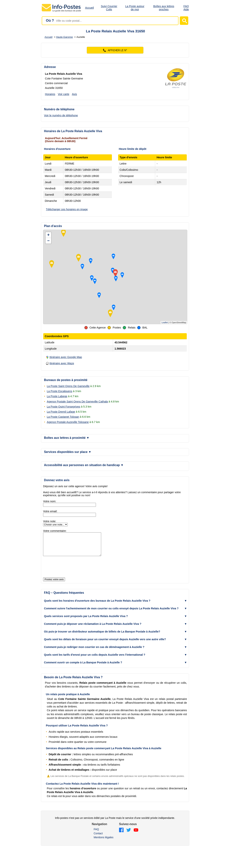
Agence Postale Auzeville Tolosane (68, 422)
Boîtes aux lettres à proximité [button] (67, 438)
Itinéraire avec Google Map (66, 357)
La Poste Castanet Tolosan (63, 417)
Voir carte (63, 94)
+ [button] (48, 235)
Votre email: (50, 511)
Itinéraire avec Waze (62, 363)
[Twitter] (129, 835)
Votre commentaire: (55, 531)
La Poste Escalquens (60, 391)
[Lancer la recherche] (184, 21)
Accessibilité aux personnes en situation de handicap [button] (84, 465)
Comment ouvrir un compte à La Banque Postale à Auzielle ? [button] (83, 667)
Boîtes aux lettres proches (164, 8)
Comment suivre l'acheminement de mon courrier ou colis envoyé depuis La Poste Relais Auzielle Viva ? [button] (111, 613)
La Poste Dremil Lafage (61, 412)
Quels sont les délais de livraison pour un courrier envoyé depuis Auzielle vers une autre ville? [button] (105, 644)
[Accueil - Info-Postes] (62, 12)
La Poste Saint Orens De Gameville (68, 386)
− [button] (48, 241)
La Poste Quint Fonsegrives (64, 407)
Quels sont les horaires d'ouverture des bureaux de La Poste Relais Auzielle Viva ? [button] (97, 605)
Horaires (50, 94)
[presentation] (72, 572)
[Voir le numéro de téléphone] (64, 115)
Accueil (90, 8)
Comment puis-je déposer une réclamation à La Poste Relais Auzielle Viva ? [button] (93, 628)
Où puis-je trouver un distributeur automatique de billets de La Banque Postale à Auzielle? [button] (102, 636)
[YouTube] (136, 835)
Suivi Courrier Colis (109, 8)
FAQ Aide (186, 8)
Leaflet (165, 322)
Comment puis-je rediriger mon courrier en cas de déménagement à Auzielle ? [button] (94, 652)
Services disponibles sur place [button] (68, 452)
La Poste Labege (57, 396)
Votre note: (50, 521)
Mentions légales (104, 842)
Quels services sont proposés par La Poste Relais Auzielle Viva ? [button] (86, 621)
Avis (74, 94)
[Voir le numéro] (115, 50)
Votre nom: (50, 501)
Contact (98, 838)
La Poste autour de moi (135, 8)
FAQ (96, 834)
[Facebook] (121, 835)
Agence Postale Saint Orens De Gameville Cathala (77, 402)
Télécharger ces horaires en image (67, 209)
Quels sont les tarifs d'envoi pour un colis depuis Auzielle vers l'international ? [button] (95, 659)
